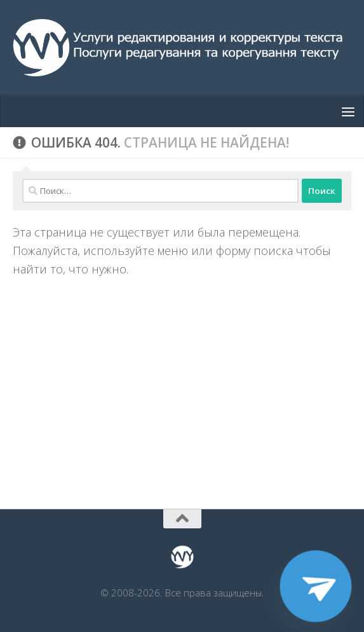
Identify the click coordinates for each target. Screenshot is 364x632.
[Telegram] (316, 586)
